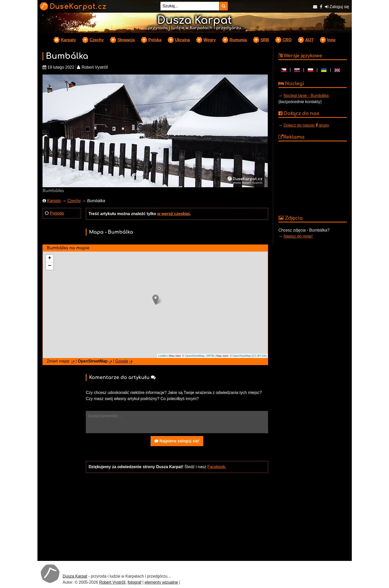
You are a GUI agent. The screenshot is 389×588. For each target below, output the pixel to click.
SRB (265, 40)
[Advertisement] (177, 516)
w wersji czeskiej (173, 214)
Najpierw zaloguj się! (177, 441)
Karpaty (69, 40)
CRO (287, 40)
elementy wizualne (161, 582)
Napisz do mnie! (298, 236)
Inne (331, 40)
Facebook (216, 467)
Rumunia (238, 40)
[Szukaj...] (190, 6)
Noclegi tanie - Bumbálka (306, 96)
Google (122, 361)
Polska (155, 40)
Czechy (97, 40)
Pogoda (57, 213)
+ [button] (49, 258)
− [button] (49, 266)
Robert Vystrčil (112, 582)
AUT (309, 40)
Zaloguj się (337, 7)
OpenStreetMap (195, 356)
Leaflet (163, 356)
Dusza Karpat (75, 576)
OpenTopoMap (242, 356)
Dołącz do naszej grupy (306, 125)
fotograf (134, 582)
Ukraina (182, 40)
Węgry (210, 40)
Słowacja (126, 40)
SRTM (210, 356)
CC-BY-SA (259, 356)
